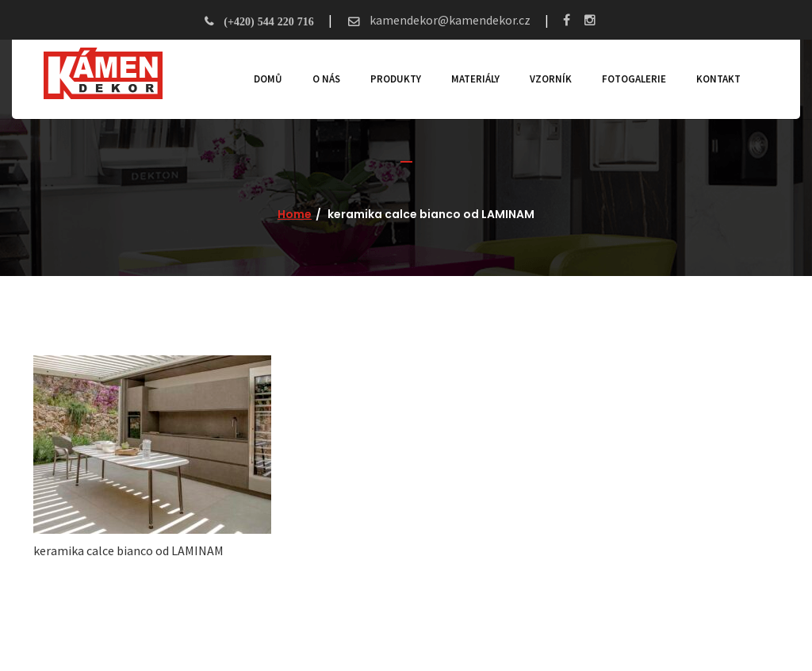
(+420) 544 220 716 (268, 21)
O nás (326, 79)
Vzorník (551, 79)
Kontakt (718, 79)
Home (295, 214)
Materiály (475, 79)
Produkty (396, 79)
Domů (268, 79)
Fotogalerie (634, 79)
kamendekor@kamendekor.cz (449, 20)
